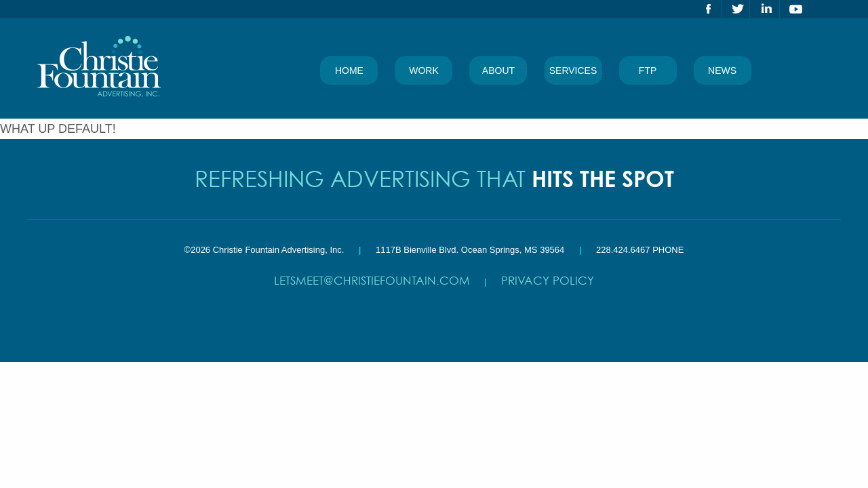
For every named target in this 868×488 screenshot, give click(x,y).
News (722, 70)
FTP (648, 70)
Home (349, 70)
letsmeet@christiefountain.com (372, 280)
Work (424, 70)
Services (573, 70)
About (498, 70)
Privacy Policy (548, 280)
